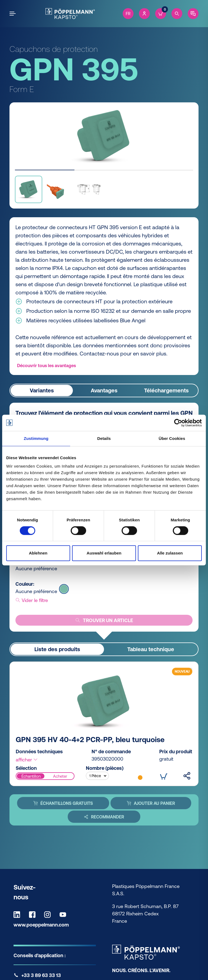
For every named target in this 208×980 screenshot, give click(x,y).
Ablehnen (38, 553)
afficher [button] (27, 760)
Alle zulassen (170, 553)
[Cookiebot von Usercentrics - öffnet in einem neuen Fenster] (178, 423)
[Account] (144, 14)
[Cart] (161, 14)
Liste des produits (57, 649)
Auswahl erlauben (104, 553)
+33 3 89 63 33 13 (41, 975)
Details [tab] (104, 438)
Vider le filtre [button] (32, 600)
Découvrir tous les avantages (46, 366)
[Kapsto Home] (70, 14)
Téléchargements (166, 391)
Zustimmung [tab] (36, 438)
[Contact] (193, 14)
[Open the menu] (14, 14)
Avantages (104, 391)
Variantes (42, 391)
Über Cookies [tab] (172, 438)
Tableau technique (151, 649)
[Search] (177, 14)
